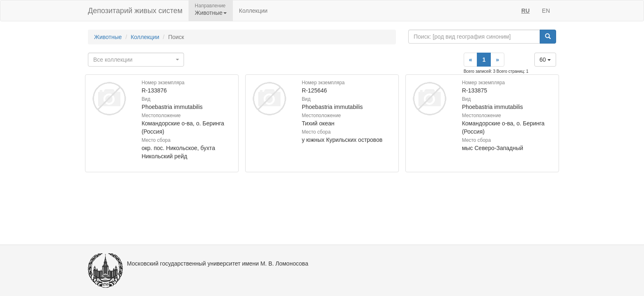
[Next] (497, 60)
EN (546, 11)
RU (525, 11)
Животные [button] (211, 13)
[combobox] (136, 60)
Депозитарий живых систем (135, 11)
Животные (108, 37)
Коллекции (253, 11)
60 (545, 60)
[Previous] (471, 60)
